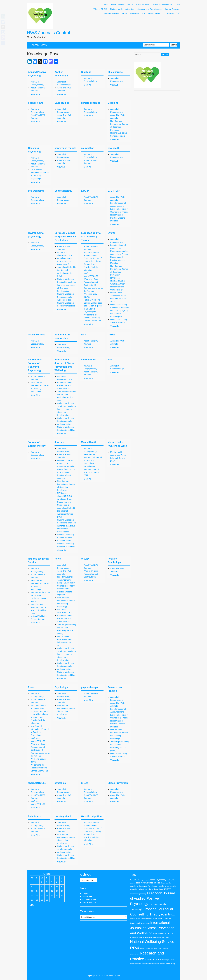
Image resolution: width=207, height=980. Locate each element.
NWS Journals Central (48, 33)
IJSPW (111, 335)
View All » (35, 94)
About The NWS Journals (122, 5)
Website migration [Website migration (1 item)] (160, 964)
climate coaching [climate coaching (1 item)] (166, 883)
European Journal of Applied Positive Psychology (65, 237)
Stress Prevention (118, 783)
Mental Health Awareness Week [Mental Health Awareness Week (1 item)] (159, 937)
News (58, 559)
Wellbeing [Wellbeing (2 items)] (170, 963)
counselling (88, 148)
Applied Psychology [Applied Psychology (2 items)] (157, 880)
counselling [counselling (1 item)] (134, 889)
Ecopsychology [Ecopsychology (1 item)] (159, 889)
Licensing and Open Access (149, 9)
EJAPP (85, 191)
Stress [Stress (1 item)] (172, 960)
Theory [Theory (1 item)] (151, 964)
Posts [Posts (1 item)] (160, 948)
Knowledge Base (111, 13)
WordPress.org (89, 902)
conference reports (65, 148)
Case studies (62, 103)
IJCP (84, 335)
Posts (124, 13)
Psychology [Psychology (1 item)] (166, 948)
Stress (85, 783)
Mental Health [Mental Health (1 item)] (144, 937)
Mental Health (89, 442)
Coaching (113, 103)
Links (178, 5)
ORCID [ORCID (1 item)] (142, 948)
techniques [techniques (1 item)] (145, 964)
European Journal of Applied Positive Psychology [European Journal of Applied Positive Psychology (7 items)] (152, 898)
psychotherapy (90, 687)
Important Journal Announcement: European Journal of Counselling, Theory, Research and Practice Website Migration (119, 212)
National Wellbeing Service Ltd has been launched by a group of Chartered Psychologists (66, 285)
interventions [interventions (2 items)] (159, 934)
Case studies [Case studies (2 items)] (154, 883)
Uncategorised (63, 816)
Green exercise (37, 335)
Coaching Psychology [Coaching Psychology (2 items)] (149, 886)
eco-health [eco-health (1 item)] (141, 889)
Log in (85, 893)
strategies (60, 783)
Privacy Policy (154, 13)
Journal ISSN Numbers (162, 5)
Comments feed (90, 899)
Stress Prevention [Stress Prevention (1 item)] (136, 964)
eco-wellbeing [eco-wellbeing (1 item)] (149, 889)
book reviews (36, 103)
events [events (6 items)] (166, 914)
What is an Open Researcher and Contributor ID (65, 261)
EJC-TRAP (114, 191)
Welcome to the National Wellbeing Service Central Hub (66, 303)
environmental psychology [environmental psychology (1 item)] (138, 894)
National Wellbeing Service (122, 9)
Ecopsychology (63, 191)
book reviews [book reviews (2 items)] (142, 883)
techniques (34, 816)
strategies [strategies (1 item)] (166, 960)
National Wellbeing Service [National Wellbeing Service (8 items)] (152, 942)
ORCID (85, 559)
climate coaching (91, 103)
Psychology (61, 687)
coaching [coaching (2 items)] (134, 886)
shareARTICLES (137, 13)
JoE (110, 360)
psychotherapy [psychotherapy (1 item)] (135, 954)
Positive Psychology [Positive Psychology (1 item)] (151, 948)
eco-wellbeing (36, 191)
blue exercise (115, 72)
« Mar (32, 905)
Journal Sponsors (172, 9)
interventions (89, 360)
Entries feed (88, 896)
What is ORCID (100, 9)
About (105, 5)
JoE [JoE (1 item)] (166, 934)
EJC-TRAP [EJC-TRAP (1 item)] (167, 889)
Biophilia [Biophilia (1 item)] (169, 880)
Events (111, 233)
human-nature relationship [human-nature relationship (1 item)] (144, 919)
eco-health (114, 148)
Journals (59, 442)
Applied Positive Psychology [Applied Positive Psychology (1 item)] (139, 880)
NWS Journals (142, 5)
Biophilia (86, 72)
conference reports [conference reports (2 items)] (167, 886)
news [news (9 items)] (135, 947)
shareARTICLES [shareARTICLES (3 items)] (154, 959)
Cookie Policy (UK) (172, 13)
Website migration (91, 816)
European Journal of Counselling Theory (91, 237)
